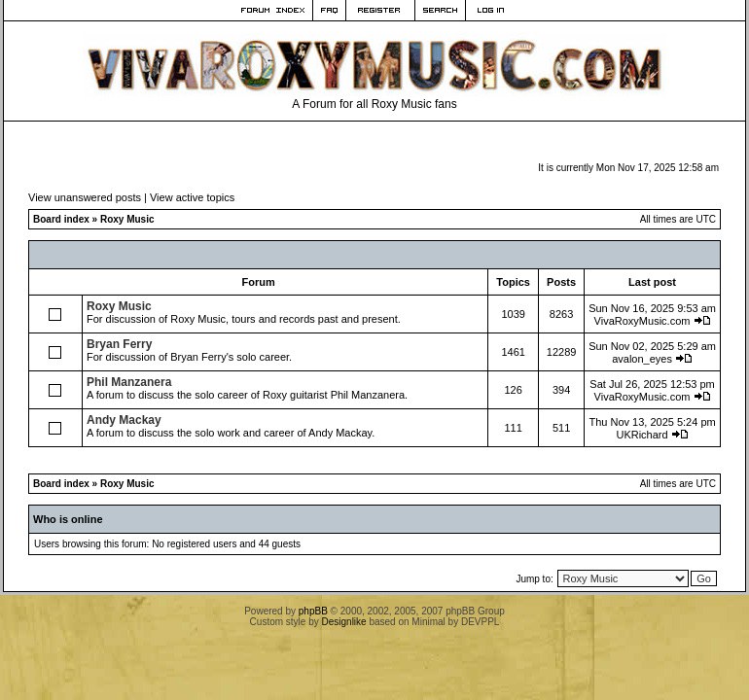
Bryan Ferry (119, 344)
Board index (61, 219)
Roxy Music (127, 219)
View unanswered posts (85, 197)
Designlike (344, 622)
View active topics (192, 197)
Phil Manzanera (129, 382)
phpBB (313, 611)
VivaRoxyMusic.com (642, 321)
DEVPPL (480, 622)
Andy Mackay (124, 420)
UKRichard (642, 435)
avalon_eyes (642, 359)
